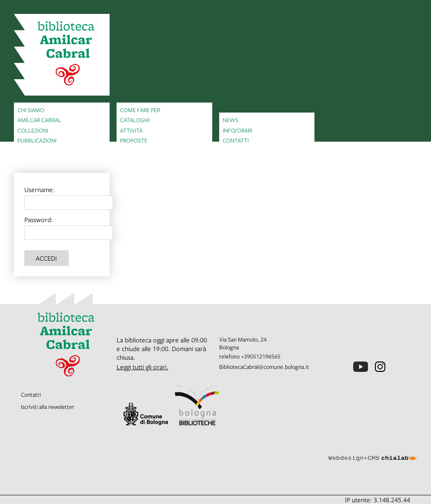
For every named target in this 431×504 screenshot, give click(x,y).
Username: (39, 189)
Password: (38, 219)
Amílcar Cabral (39, 120)
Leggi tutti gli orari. (142, 367)
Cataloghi (135, 120)
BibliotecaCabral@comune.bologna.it (264, 367)
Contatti (236, 140)
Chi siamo (31, 110)
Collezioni (33, 130)
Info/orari (237, 130)
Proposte (134, 140)
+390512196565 (261, 356)
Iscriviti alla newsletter (48, 407)
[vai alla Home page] (62, 55)
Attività (131, 130)
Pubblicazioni (37, 140)
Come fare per (140, 110)
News (231, 120)
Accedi (46, 258)
